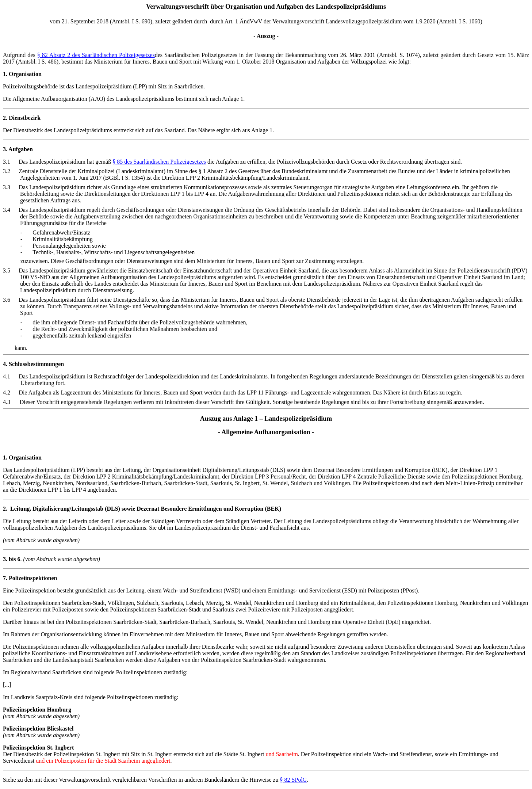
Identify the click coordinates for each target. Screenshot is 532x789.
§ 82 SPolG (294, 780)
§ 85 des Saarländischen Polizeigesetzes (159, 162)
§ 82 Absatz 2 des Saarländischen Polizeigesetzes (96, 55)
